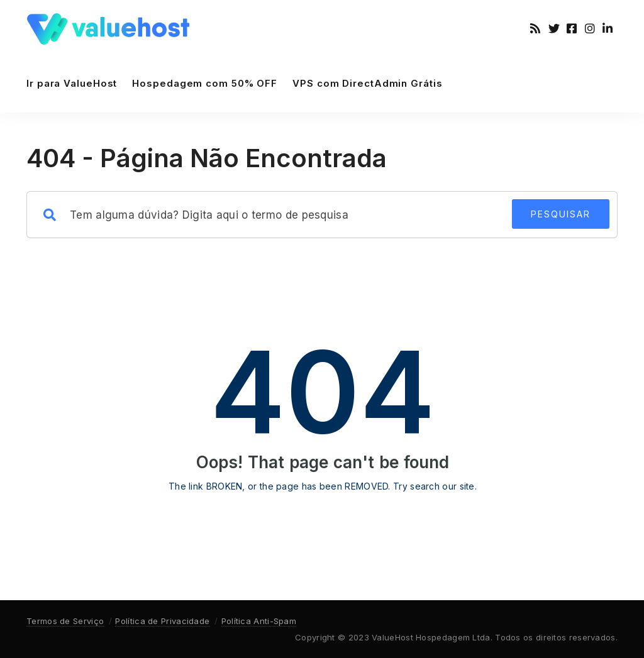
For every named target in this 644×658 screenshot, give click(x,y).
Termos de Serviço (65, 621)
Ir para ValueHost (72, 83)
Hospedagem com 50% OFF (205, 83)
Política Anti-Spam (259, 621)
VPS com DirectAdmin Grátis (367, 83)
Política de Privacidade (162, 621)
